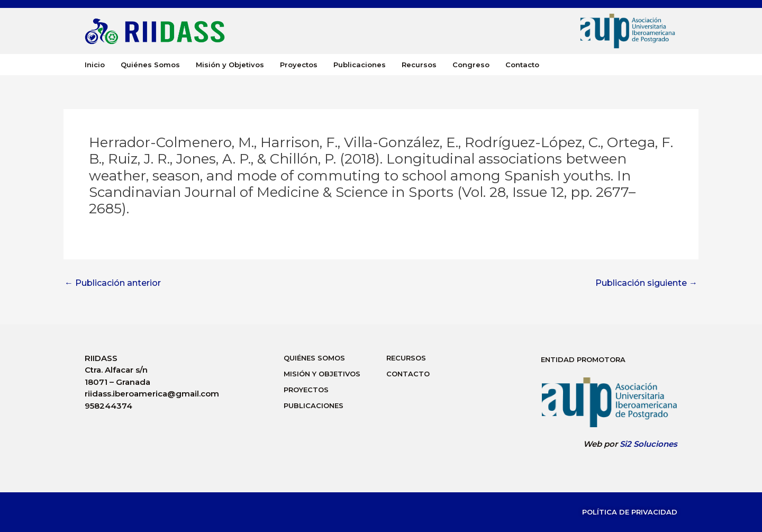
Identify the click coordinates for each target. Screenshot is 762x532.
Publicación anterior (113, 283)
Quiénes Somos (150, 65)
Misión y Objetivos (230, 65)
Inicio (95, 65)
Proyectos (299, 65)
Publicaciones (360, 65)
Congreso (471, 65)
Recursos (419, 65)
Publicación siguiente (646, 283)
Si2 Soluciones (648, 444)
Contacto (522, 65)
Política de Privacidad (630, 512)
